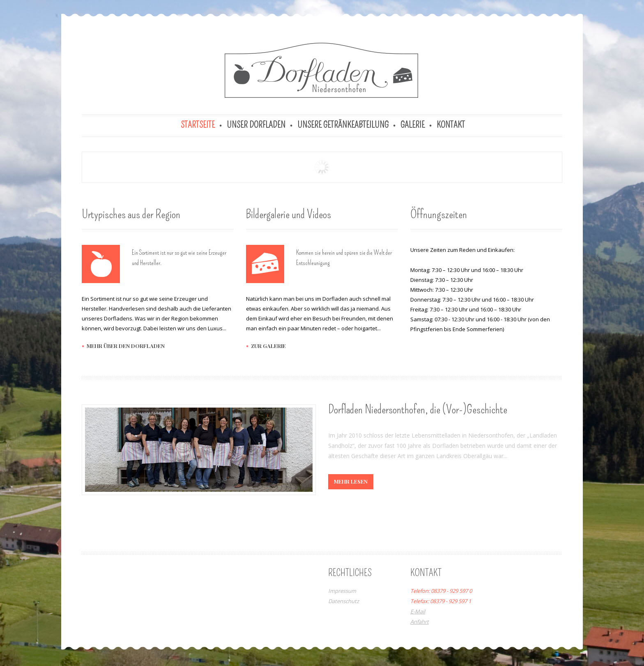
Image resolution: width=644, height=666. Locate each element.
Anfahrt (420, 622)
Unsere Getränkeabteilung (343, 125)
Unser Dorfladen (256, 125)
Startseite (198, 125)
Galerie (413, 125)
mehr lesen (351, 481)
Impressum (342, 591)
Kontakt (451, 125)
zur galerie (268, 346)
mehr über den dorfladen (126, 346)
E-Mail (418, 611)
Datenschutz (344, 601)
